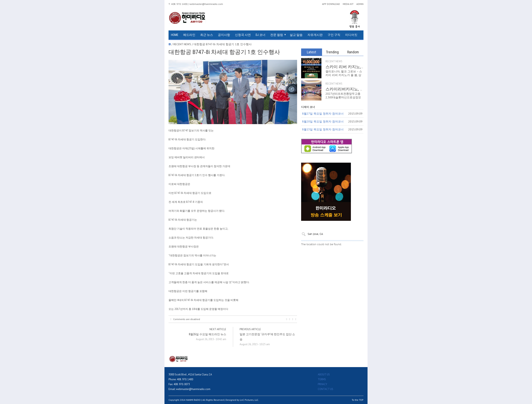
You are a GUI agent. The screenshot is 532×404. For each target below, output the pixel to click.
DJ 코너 (261, 35)
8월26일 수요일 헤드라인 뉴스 (208, 334)
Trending (332, 52)
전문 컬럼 (277, 35)
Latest (311, 52)
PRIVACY (322, 384)
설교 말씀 (296, 35)
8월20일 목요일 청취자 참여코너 (323, 121)
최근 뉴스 (207, 35)
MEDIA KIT (348, 4)
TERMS (322, 379)
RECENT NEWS (334, 61)
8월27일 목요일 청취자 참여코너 (323, 114)
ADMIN (360, 4)
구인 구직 (334, 35)
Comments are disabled (185, 319)
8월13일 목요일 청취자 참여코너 (323, 129)
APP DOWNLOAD (331, 4)
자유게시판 (315, 35)
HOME (175, 35)
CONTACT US (325, 389)
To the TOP (358, 400)
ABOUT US (324, 374)
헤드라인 (189, 35)
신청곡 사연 (243, 35)
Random (353, 52)
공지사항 (224, 35)
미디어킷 (351, 35)
